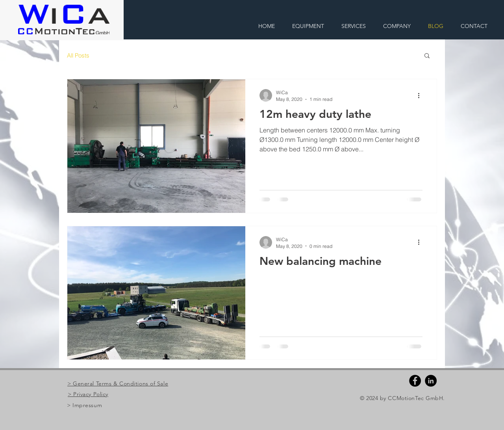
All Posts (78, 55)
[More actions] (421, 95)
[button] (427, 56)
